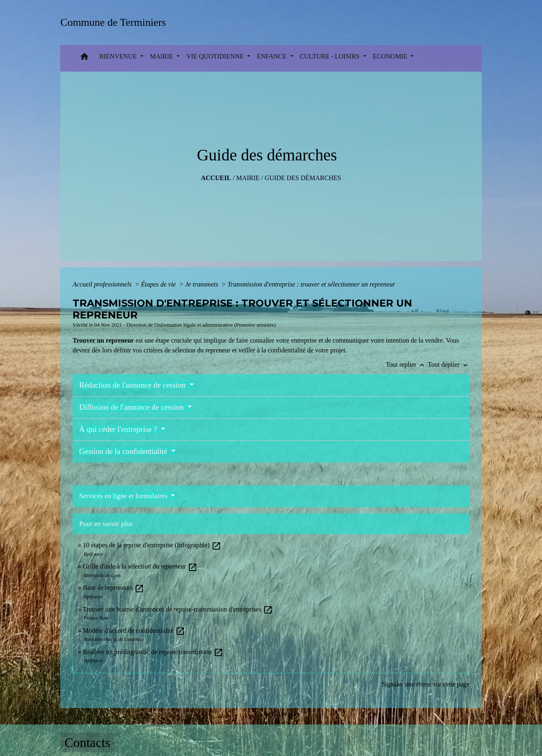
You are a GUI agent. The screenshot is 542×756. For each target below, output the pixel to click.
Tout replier (407, 364)
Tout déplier (449, 364)
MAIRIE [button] (162, 56)
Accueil (216, 178)
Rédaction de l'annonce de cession (133, 385)
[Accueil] (116, 22)
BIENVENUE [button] (119, 56)
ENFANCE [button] (273, 56)
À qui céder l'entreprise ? (119, 429)
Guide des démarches (303, 178)
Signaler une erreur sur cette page (425, 684)
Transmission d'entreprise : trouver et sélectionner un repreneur (311, 284)
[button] (84, 58)
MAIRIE (248, 178)
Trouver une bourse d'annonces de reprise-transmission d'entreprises (178, 609)
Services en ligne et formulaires (124, 496)
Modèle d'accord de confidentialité (134, 631)
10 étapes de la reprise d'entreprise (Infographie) (152, 545)
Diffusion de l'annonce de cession (132, 407)
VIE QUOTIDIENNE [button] (216, 56)
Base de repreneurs (113, 588)
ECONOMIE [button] (391, 56)
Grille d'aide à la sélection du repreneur (140, 566)
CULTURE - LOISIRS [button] (331, 56)
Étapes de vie (159, 284)
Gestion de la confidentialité (124, 451)
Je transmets (202, 284)
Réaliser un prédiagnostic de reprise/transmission (153, 652)
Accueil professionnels (103, 284)
